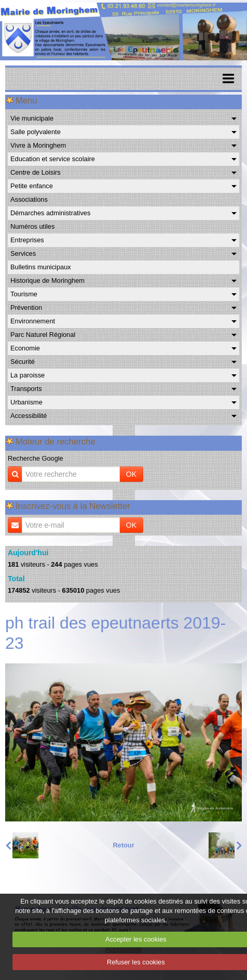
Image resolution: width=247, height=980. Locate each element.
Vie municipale (32, 118)
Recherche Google (36, 458)
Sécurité (23, 362)
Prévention (26, 308)
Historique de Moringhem (47, 280)
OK (131, 474)
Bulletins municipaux (41, 267)
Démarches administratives (50, 213)
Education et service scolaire (53, 159)
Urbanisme (26, 402)
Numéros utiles (32, 226)
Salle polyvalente (36, 132)
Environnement (33, 321)
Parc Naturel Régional (43, 335)
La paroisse (28, 375)
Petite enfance (32, 186)
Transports (26, 389)
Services (23, 253)
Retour (123, 845)
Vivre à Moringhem (38, 145)
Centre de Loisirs (36, 172)
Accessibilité (29, 416)
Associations (29, 199)
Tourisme (24, 294)
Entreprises (27, 240)
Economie (25, 348)
